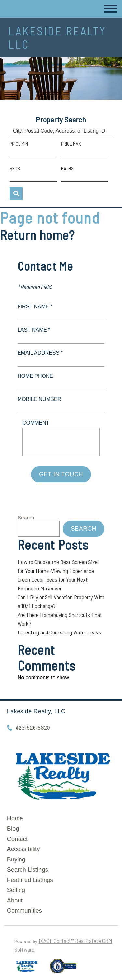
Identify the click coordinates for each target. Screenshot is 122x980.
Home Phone (35, 376)
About (15, 901)
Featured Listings (30, 880)
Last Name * (34, 330)
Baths (67, 168)
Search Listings (28, 870)
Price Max (71, 144)
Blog (13, 829)
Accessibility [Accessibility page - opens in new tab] (24, 849)
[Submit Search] (16, 193)
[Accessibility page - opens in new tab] (63, 969)
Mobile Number (39, 399)
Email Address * (40, 353)
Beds (15, 168)
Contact (17, 839)
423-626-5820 (33, 728)
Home (15, 818)
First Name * (35, 307)
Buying (16, 859)
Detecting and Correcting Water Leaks (59, 632)
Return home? (37, 235)
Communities (25, 911)
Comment (36, 423)
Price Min (19, 144)
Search (26, 518)
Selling (16, 890)
